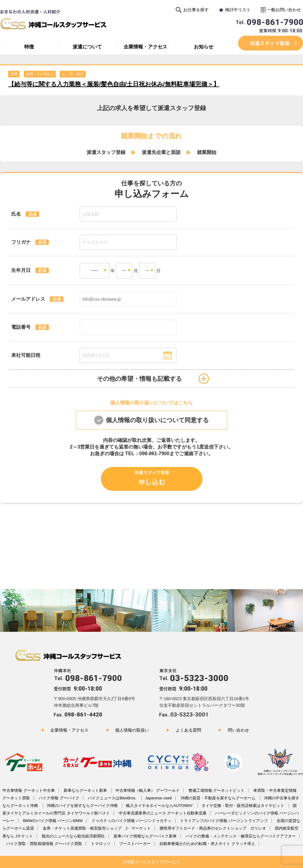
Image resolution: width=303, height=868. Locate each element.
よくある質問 (188, 730)
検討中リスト (238, 10)
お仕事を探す (196, 10)
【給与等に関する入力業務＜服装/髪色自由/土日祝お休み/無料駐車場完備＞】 (114, 84)
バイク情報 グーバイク (59, 798)
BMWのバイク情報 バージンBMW (53, 821)
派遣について (87, 47)
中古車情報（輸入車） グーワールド (148, 790)
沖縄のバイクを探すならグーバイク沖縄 (83, 806)
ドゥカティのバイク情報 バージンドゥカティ (132, 821)
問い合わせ (238, 730)
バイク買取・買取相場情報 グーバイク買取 (44, 844)
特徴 (29, 47)
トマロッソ (101, 844)
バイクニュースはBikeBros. (113, 798)
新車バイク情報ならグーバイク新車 (145, 836)
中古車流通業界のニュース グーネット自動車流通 (163, 813)
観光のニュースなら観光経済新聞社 (73, 836)
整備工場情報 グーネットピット (217, 790)
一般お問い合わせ (284, 10)
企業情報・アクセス (145, 47)
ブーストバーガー (135, 844)
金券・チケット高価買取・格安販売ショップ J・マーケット (97, 828)
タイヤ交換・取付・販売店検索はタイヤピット (243, 806)
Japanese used (158, 798)
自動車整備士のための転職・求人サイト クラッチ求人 (207, 844)
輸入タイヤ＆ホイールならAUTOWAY (160, 806)
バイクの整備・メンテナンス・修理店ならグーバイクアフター (241, 836)
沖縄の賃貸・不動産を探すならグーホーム (219, 798)
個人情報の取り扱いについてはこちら (151, 403)
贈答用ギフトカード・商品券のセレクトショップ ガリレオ (213, 828)
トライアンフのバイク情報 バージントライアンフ (224, 821)
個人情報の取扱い (132, 730)
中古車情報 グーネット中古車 (29, 790)
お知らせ (204, 47)
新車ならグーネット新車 (86, 790)
